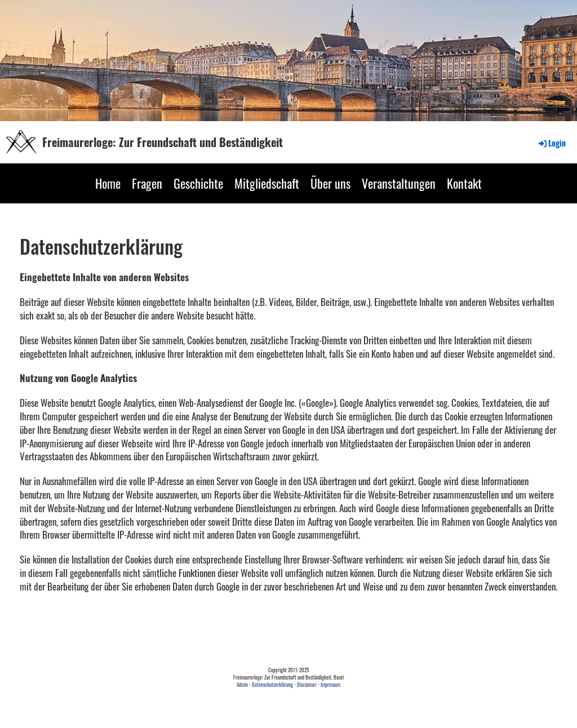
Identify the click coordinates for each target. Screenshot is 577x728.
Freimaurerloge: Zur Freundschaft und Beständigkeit (163, 142)
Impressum (330, 685)
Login (551, 143)
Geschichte (198, 183)
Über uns (330, 183)
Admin (242, 685)
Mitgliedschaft (267, 183)
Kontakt (464, 183)
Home (108, 183)
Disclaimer (307, 685)
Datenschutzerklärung (272, 685)
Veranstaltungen (399, 183)
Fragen (147, 183)
